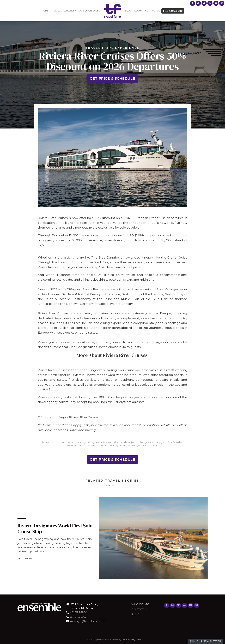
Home (45, 11)
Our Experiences (89, 11)
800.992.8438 (79, 617)
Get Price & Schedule (112, 78)
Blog (128, 11)
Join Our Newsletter (205, 641)
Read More (16, 558)
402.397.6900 (173, 11)
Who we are (141, 604)
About (138, 11)
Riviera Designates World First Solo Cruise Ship (46, 529)
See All (111, 486)
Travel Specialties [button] (63, 11)
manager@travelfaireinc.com (88, 621)
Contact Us (153, 11)
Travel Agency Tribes (131, 640)
